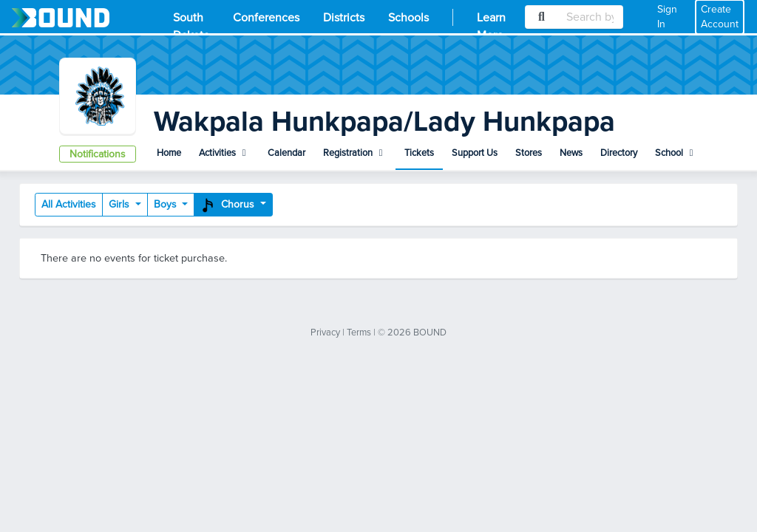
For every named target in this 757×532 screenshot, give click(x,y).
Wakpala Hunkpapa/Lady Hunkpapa (384, 122)
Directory (619, 153)
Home (169, 153)
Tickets (419, 153)
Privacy (325, 332)
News (571, 153)
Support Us (475, 153)
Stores (529, 153)
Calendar (286, 153)
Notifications (98, 154)
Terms (359, 332)
